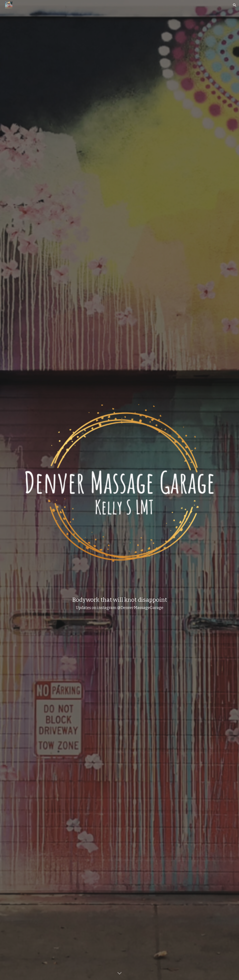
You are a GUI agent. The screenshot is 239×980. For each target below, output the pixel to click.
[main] (120, 603)
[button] (235, 5)
